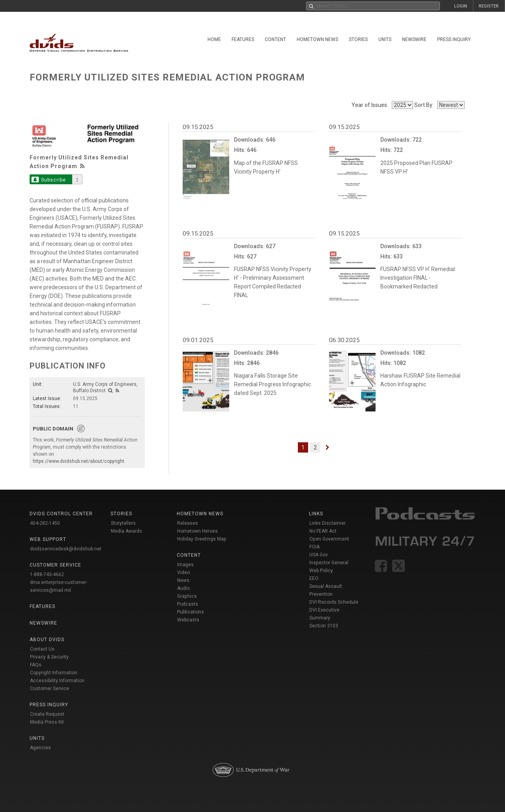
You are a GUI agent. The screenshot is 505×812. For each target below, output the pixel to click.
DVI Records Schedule (334, 602)
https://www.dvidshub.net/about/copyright (79, 461)
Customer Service (50, 689)
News (183, 580)
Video (183, 573)
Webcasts (188, 620)
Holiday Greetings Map (202, 539)
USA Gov (319, 555)
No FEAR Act (323, 531)
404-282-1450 (45, 523)
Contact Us (42, 649)
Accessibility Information (57, 681)
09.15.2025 (198, 127)
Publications (191, 612)
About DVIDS (47, 640)
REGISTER (489, 6)
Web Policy (321, 571)
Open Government (329, 539)
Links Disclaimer (327, 523)
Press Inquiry (454, 39)
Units (385, 39)
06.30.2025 (344, 340)
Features (243, 39)
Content (275, 39)
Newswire (414, 39)
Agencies (40, 748)
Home (214, 39)
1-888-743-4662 (47, 574)
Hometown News (317, 39)
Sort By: (425, 105)
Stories (358, 39)
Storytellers (123, 523)
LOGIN (461, 6)
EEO (314, 578)
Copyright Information (54, 673)
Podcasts (188, 604)
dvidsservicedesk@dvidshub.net (66, 549)
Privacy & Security (49, 657)
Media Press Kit (47, 722)
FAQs (36, 665)
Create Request (47, 714)
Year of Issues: (371, 105)
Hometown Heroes (197, 531)
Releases (188, 523)
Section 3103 (324, 626)
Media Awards (126, 531)
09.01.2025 (198, 340)
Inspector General (329, 563)
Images (185, 565)
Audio (183, 588)
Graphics (187, 596)
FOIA (314, 547)
